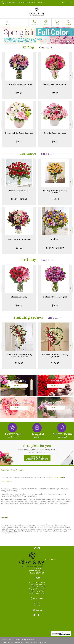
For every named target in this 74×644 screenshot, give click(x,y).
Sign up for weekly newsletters (37, 458)
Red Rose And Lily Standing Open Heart (55, 356)
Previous (3, 76)
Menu (7, 24)
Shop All (44, 48)
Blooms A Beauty (19, 297)
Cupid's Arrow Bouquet (55, 133)
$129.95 (55, 199)
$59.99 (19, 142)
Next (71, 76)
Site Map (44, 643)
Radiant (55, 239)
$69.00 (55, 93)
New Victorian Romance (19, 239)
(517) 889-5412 (10, 2)
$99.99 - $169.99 (19, 199)
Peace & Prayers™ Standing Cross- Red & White (19, 356)
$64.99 (19, 248)
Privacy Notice (19, 643)
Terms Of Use (7, 643)
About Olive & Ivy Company (12, 470)
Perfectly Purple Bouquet (55, 297)
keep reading (60, 477)
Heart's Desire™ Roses (19, 191)
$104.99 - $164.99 (55, 248)
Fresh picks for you (37, 448)
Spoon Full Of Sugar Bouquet (19, 133)
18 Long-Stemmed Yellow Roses (55, 192)
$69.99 (19, 93)
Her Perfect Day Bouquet (55, 84)
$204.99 (19, 363)
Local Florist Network (32, 643)
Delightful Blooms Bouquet (19, 84)
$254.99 (55, 363)
